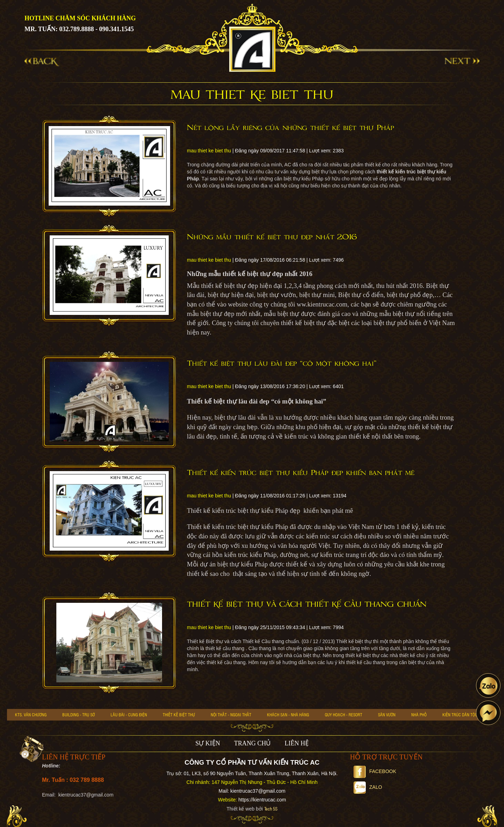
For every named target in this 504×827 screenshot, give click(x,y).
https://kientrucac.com (262, 800)
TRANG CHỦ (253, 743)
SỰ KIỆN (208, 743)
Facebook (375, 771)
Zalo (368, 787)
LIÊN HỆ (296, 743)
